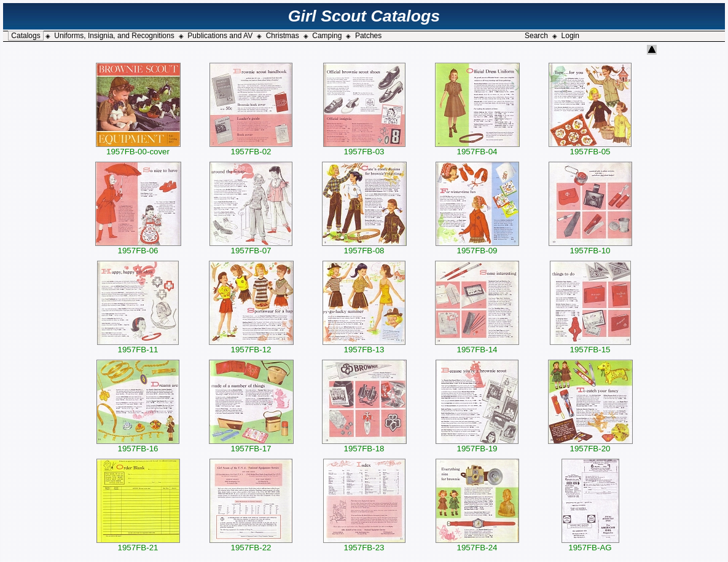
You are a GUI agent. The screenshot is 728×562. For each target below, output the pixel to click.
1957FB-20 (590, 445)
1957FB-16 (138, 445)
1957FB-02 (251, 148)
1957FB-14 (477, 346)
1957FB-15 (590, 346)
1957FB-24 (477, 544)
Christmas (283, 36)
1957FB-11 (138, 346)
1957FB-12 (251, 346)
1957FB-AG (590, 544)
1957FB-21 (138, 544)
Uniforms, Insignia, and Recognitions (114, 36)
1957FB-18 (364, 445)
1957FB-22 (251, 544)
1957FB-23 (364, 544)
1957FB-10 (590, 247)
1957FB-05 (590, 148)
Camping (327, 36)
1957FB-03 (364, 148)
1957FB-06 (138, 247)
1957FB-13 (364, 346)
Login (570, 36)
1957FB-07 (251, 247)
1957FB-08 (364, 247)
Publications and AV (220, 36)
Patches (368, 36)
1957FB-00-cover (138, 148)
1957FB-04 (477, 148)
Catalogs (25, 36)
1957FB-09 (477, 247)
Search (536, 36)
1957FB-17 (251, 445)
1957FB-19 (477, 445)
